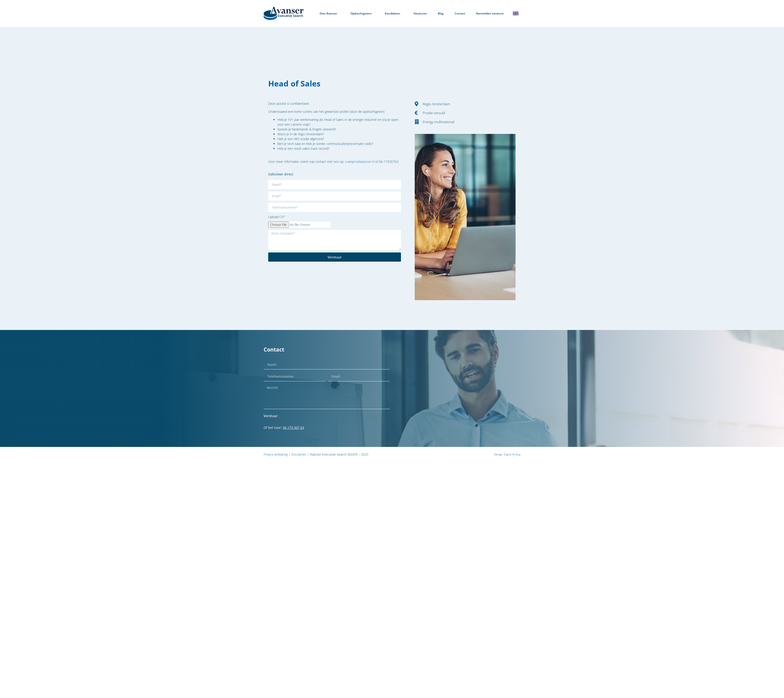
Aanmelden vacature (490, 13)
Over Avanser (330, 13)
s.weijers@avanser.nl (360, 162)
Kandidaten (394, 13)
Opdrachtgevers (362, 13)
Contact (460, 13)
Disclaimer (299, 454)
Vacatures (420, 13)
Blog (441, 13)
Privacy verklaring (276, 454)
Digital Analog (512, 454)
